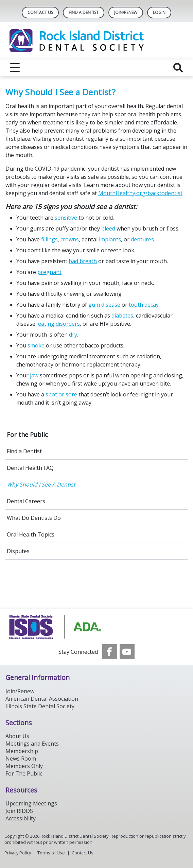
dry (73, 335)
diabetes (122, 316)
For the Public (27, 435)
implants (110, 239)
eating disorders (59, 324)
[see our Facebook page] (110, 652)
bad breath (83, 261)
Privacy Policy (18, 853)
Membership (22, 751)
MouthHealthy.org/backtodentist (140, 193)
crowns (70, 239)
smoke (36, 345)
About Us (17, 736)
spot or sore (61, 394)
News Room (21, 759)
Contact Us (40, 12)
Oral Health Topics (31, 534)
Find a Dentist (24, 451)
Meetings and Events (32, 744)
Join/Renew (126, 12)
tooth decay (144, 305)
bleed (108, 228)
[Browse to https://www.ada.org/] (97, 627)
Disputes (18, 551)
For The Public (24, 773)
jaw (34, 375)
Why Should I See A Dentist (41, 484)
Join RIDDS (19, 811)
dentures (142, 239)
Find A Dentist (84, 12)
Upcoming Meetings (31, 803)
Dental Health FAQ (30, 468)
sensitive (66, 218)
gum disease (104, 305)
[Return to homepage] (97, 41)
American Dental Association (42, 699)
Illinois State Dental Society (40, 706)
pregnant (49, 272)
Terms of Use (51, 853)
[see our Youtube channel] (127, 652)
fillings (49, 239)
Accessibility (21, 818)
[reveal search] (178, 68)
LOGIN (159, 12)
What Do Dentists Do (34, 518)
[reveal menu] (15, 68)
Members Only (24, 766)
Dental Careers (26, 501)
